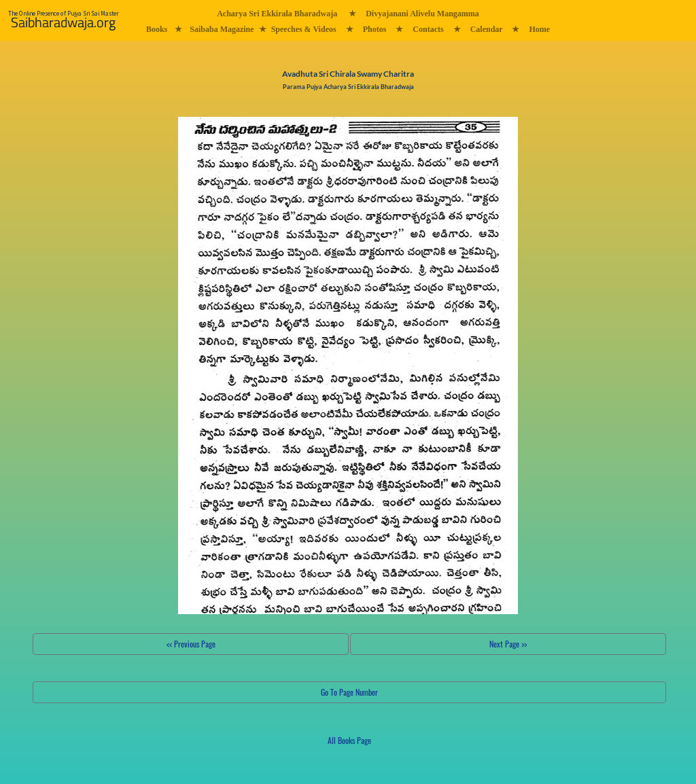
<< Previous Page (191, 644)
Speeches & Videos (304, 29)
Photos (375, 29)
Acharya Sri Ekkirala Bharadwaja (277, 14)
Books (157, 29)
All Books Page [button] (349, 740)
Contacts (428, 29)
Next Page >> (508, 644)
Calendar (487, 29)
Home (539, 29)
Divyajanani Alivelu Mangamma (422, 14)
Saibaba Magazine (222, 29)
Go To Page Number (349, 692)
